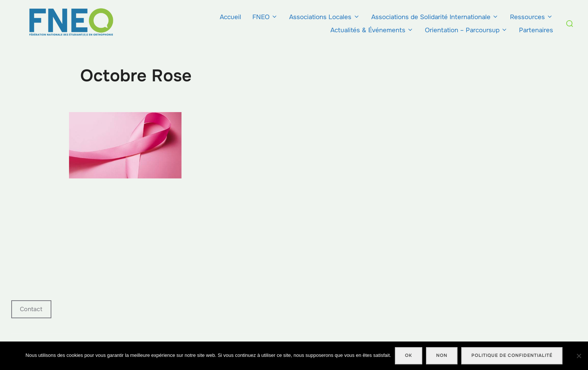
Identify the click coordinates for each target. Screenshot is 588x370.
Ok (409, 355)
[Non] (579, 356)
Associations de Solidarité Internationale (435, 17)
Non (442, 355)
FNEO (265, 17)
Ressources (532, 17)
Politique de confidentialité (512, 355)
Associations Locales (324, 17)
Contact (31, 309)
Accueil (230, 17)
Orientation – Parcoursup (466, 30)
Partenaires (536, 30)
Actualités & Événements (372, 30)
